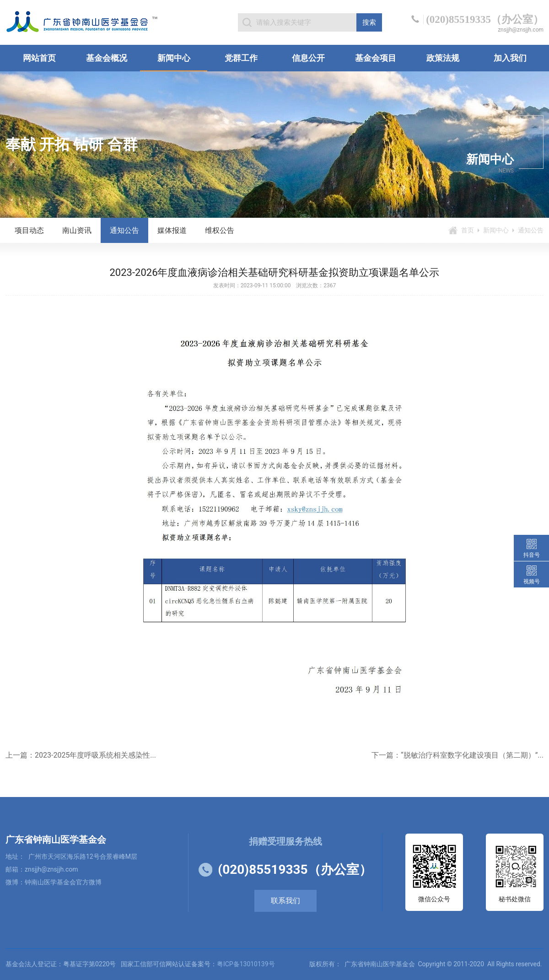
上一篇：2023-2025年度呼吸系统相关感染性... (81, 755)
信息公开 (308, 58)
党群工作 (241, 58)
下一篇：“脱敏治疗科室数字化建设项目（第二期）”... (457, 755)
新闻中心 (174, 58)
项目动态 (29, 230)
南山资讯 (77, 230)
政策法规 (443, 58)
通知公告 (124, 230)
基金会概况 (107, 58)
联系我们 (285, 901)
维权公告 (220, 230)
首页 (468, 230)
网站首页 (39, 58)
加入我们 (510, 58)
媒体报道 (172, 230)
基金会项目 (376, 58)
